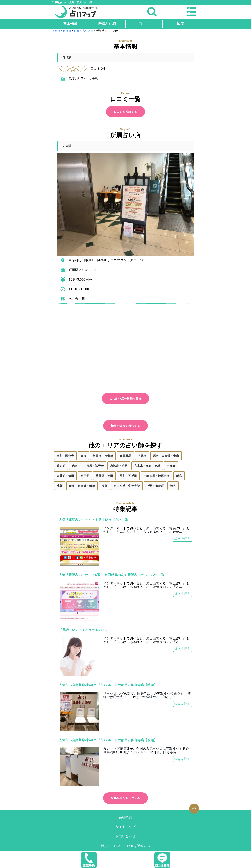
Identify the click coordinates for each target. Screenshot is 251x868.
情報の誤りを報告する (125, 426)
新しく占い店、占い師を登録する (125, 846)
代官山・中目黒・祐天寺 (88, 466)
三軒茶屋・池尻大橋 (157, 476)
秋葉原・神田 (104, 476)
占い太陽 (88, 31)
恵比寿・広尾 (119, 466)
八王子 (85, 476)
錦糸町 (61, 466)
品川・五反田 (128, 476)
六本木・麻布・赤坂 (147, 466)
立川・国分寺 (65, 456)
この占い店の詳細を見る (126, 399)
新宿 (179, 476)
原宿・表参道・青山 (166, 456)
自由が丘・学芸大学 (127, 486)
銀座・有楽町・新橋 (82, 486)
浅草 (105, 486)
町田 (77, 31)
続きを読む (183, 539)
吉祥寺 (171, 466)
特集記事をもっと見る (125, 798)
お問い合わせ (126, 836)
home (56, 31)
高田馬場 (125, 456)
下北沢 (142, 456)
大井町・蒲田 (65, 476)
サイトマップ (126, 827)
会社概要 (125, 817)
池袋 (60, 486)
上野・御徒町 (155, 486)
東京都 (67, 31)
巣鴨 (84, 456)
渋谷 (173, 486)
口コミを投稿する (125, 112)
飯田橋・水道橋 (103, 456)
